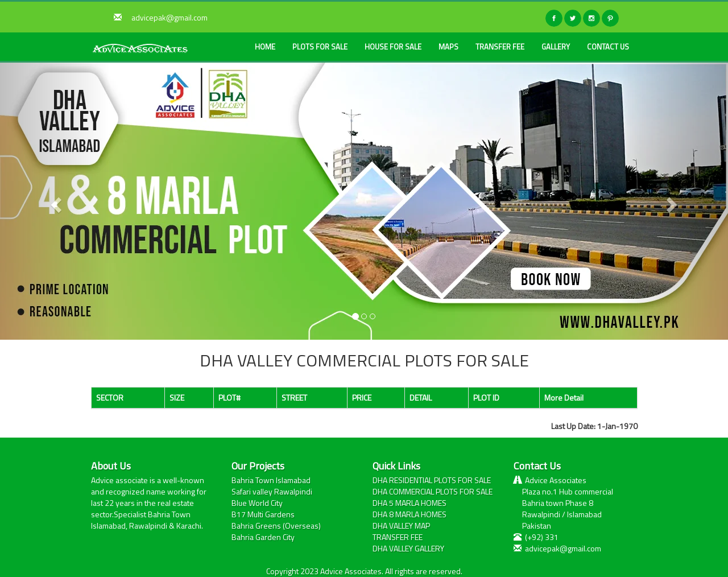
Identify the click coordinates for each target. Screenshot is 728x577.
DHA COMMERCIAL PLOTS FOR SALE (433, 491)
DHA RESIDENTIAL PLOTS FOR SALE (432, 480)
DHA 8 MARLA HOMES (409, 514)
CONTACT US (608, 47)
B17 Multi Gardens (263, 514)
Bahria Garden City (263, 537)
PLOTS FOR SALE (320, 47)
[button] (55, 201)
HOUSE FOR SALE (393, 47)
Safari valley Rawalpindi (272, 491)
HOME (265, 47)
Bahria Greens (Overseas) (276, 526)
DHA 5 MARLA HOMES (409, 503)
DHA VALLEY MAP (401, 526)
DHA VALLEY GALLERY (408, 548)
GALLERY (556, 47)
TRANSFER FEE (500, 47)
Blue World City (257, 503)
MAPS (448, 47)
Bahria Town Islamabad (271, 480)
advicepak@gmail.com (169, 17)
